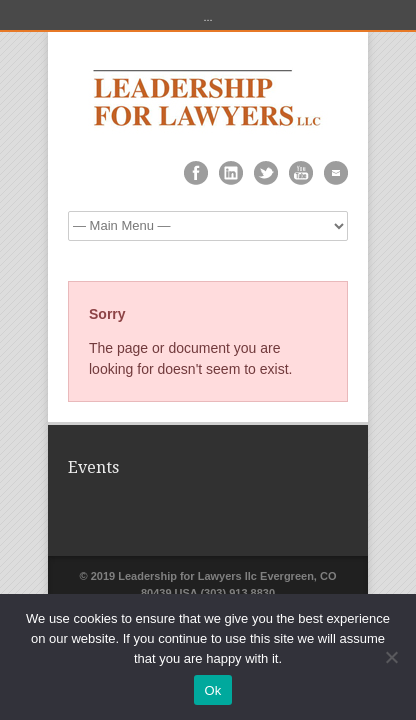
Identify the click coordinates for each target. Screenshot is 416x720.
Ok (212, 690)
